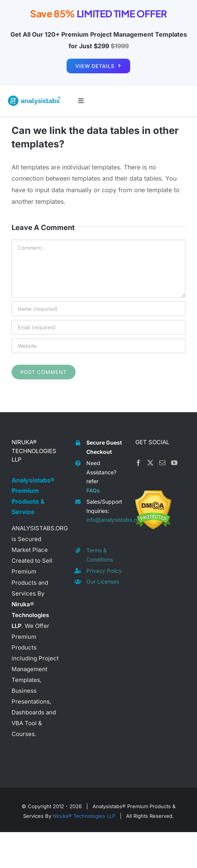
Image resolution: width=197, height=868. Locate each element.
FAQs (93, 490)
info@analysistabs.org (105, 520)
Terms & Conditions (100, 555)
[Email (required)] (98, 327)
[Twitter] (150, 463)
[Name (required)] (98, 309)
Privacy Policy (104, 571)
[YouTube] (174, 463)
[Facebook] (138, 463)
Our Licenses (103, 581)
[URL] (98, 346)
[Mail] (162, 463)
